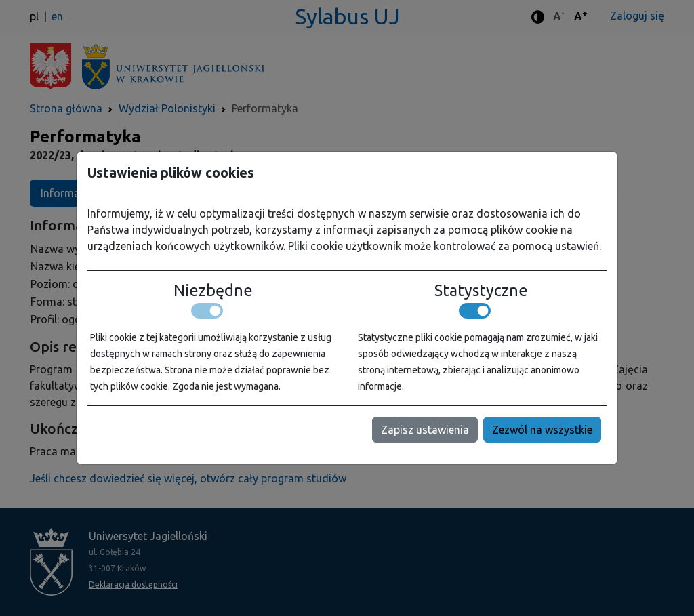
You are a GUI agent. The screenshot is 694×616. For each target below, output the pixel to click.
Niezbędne (213, 290)
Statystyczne (481, 290)
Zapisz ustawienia (425, 430)
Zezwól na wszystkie (542, 430)
